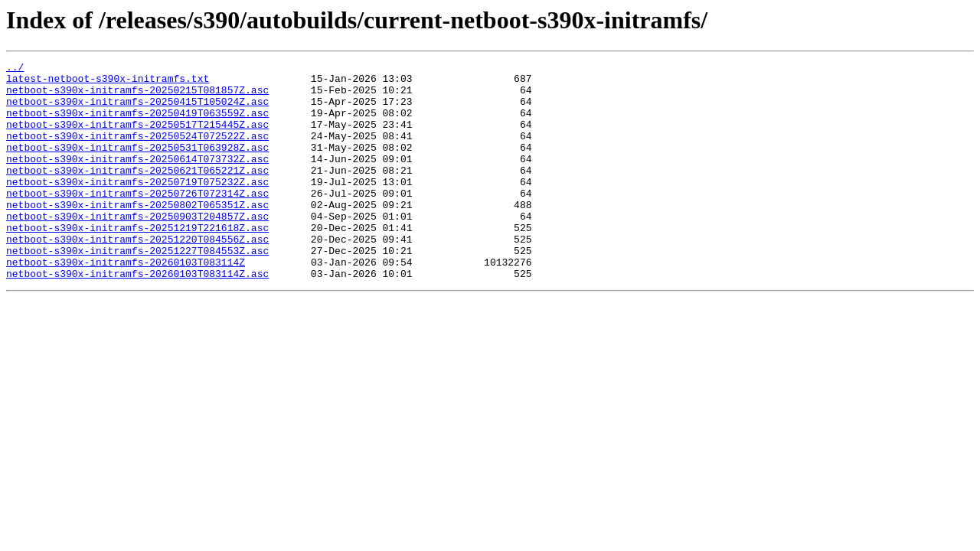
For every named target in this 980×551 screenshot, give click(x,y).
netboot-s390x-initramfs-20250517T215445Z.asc (137, 138)
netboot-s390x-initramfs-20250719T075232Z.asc (137, 207)
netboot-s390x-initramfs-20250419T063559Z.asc (137, 124)
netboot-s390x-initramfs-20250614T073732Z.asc (137, 179)
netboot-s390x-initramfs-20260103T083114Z (126, 303)
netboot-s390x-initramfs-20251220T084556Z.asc (137, 275)
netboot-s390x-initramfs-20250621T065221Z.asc (137, 193)
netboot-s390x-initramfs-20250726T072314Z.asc (137, 220)
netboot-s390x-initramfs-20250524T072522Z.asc (137, 152)
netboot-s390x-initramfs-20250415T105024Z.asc (137, 110)
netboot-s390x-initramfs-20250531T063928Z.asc (137, 165)
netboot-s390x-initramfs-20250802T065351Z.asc (137, 234)
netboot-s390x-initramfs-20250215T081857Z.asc (137, 96)
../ (15, 69)
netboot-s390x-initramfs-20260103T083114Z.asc (137, 317)
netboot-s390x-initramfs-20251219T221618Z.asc (137, 262)
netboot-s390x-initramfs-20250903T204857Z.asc (137, 248)
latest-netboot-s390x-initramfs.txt (108, 83)
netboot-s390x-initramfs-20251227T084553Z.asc (137, 289)
